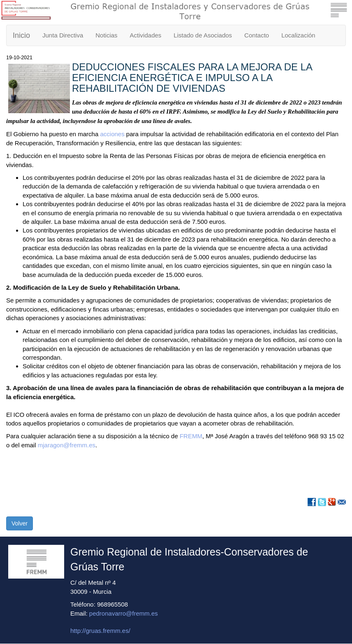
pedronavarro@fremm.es (124, 613)
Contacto (257, 35)
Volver (20, 523)
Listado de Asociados (203, 35)
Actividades (146, 35)
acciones (112, 134)
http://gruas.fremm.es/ (100, 631)
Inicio (21, 35)
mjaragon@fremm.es (67, 445)
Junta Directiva (63, 35)
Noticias (106, 35)
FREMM (191, 436)
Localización (298, 35)
